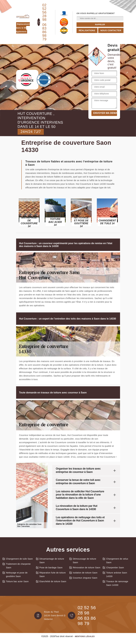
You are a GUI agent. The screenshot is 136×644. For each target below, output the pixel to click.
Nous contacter (111, 30)
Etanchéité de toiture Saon (53, 581)
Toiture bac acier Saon (17, 581)
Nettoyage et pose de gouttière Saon (17, 574)
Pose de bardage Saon (51, 568)
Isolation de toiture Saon (85, 573)
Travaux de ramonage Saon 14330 (117, 583)
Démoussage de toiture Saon (85, 561)
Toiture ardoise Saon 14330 (117, 574)
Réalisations (87, 30)
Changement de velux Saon (117, 561)
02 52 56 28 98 (44, 12)
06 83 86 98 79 (44, 32)
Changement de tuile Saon (19, 559)
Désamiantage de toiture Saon (52, 561)
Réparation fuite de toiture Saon (53, 574)
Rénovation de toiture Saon (87, 568)
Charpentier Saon (115, 568)
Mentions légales (85, 636)
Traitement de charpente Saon (18, 566)
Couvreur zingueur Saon (85, 578)
